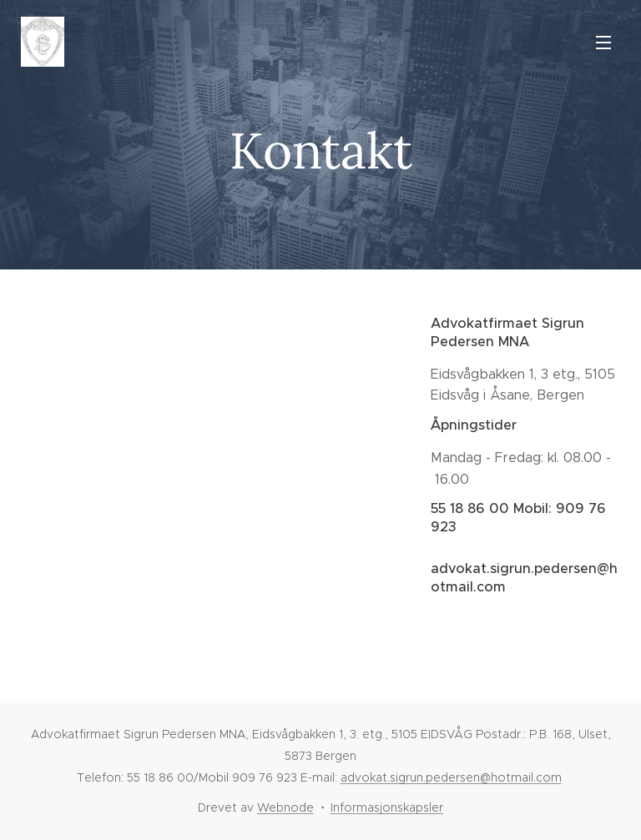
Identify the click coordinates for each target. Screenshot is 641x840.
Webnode (285, 807)
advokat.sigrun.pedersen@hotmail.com (451, 777)
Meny (603, 43)
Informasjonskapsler (387, 807)
